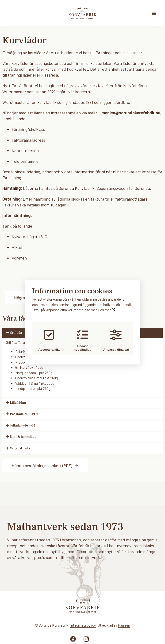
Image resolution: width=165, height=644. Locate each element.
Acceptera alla (48, 340)
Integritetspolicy (83, 625)
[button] (154, 13)
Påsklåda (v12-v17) (24, 414)
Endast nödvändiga (82, 340)
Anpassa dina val (117, 340)
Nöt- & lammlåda (23, 437)
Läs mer (106, 310)
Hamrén (124, 625)
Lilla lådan (18, 403)
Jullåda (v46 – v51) (23, 426)
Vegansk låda (20, 448)
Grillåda (16, 333)
